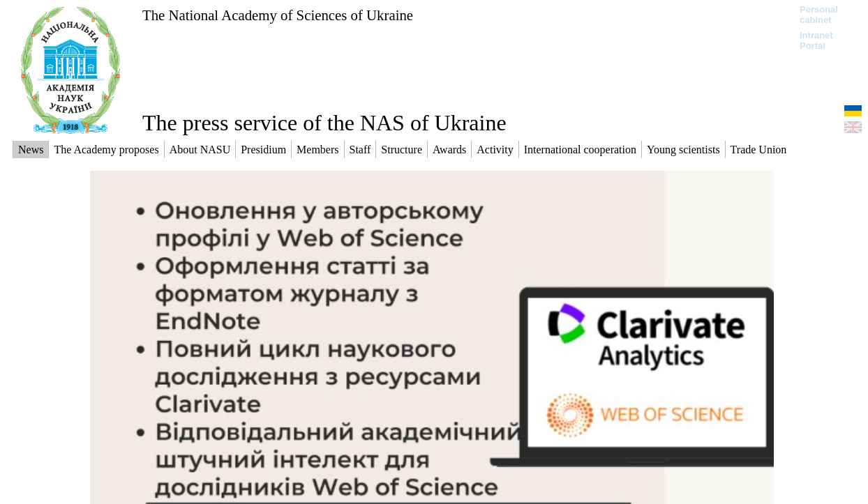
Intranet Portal (816, 40)
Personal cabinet (819, 15)
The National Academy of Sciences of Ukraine (278, 15)
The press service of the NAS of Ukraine (324, 123)
